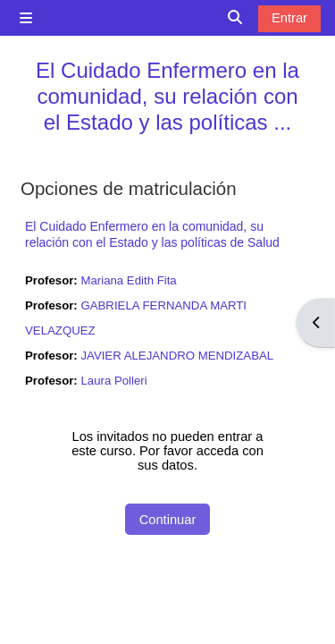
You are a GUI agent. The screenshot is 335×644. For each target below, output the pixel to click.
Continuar (168, 520)
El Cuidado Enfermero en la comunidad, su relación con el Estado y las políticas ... (167, 96)
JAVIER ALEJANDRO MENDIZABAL (177, 356)
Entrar (289, 18)
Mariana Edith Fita (128, 280)
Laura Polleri (113, 381)
